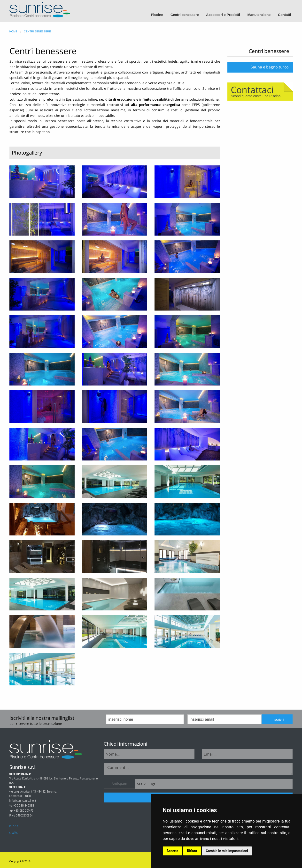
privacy (14, 825)
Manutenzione (259, 15)
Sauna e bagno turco (270, 67)
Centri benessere (185, 15)
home (13, 31)
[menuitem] (159, 15)
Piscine (157, 15)
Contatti (285, 15)
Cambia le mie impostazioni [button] (227, 851)
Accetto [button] (173, 851)
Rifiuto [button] (192, 851)
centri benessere (37, 31)
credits (14, 833)
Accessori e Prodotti (223, 15)
